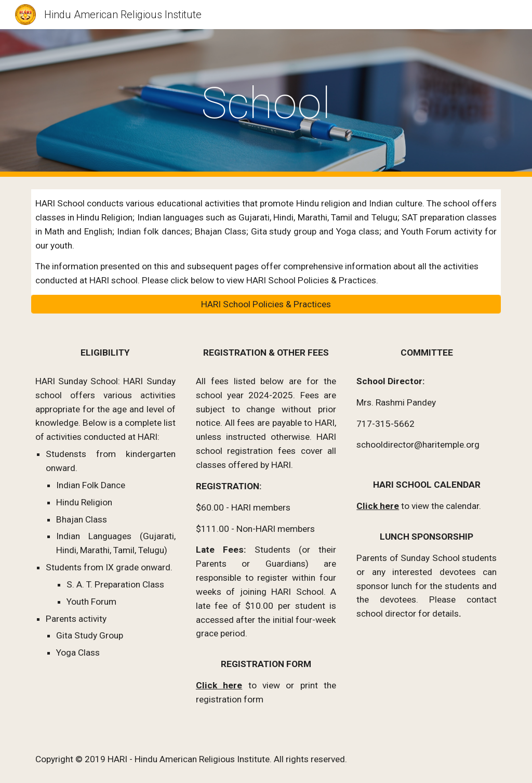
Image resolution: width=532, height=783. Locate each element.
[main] (266, 103)
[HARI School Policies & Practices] (266, 304)
